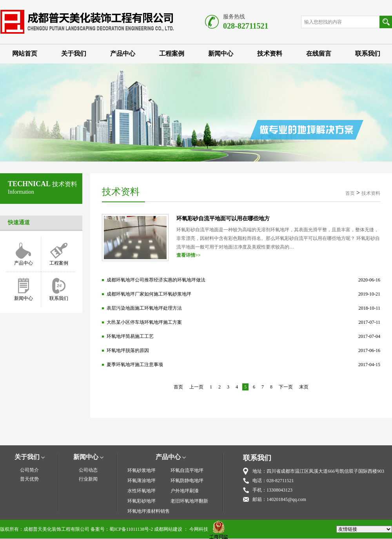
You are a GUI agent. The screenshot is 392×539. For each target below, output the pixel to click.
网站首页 (25, 54)
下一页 (286, 387)
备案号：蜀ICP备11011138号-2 (122, 529)
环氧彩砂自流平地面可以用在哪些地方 (223, 219)
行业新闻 (88, 479)
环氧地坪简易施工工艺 (130, 336)
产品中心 (123, 54)
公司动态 (88, 470)
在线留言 (319, 54)
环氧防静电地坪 (187, 481)
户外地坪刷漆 (185, 491)
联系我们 (368, 54)
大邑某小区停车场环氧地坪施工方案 (144, 322)
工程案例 (172, 54)
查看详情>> (189, 255)
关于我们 (74, 54)
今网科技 (199, 529)
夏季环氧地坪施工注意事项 (135, 365)
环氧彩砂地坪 (142, 501)
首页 (350, 193)
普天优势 (29, 479)
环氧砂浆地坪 (142, 470)
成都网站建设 (168, 529)
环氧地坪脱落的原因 (128, 350)
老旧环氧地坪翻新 (189, 501)
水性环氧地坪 (142, 491)
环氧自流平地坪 (187, 470)
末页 (304, 387)
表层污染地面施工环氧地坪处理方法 (144, 308)
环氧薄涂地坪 (142, 481)
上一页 (196, 387)
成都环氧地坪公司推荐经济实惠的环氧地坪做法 (156, 280)
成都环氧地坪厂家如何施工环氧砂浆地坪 (149, 294)
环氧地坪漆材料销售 (149, 511)
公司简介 (29, 470)
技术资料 (270, 54)
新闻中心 (221, 54)
